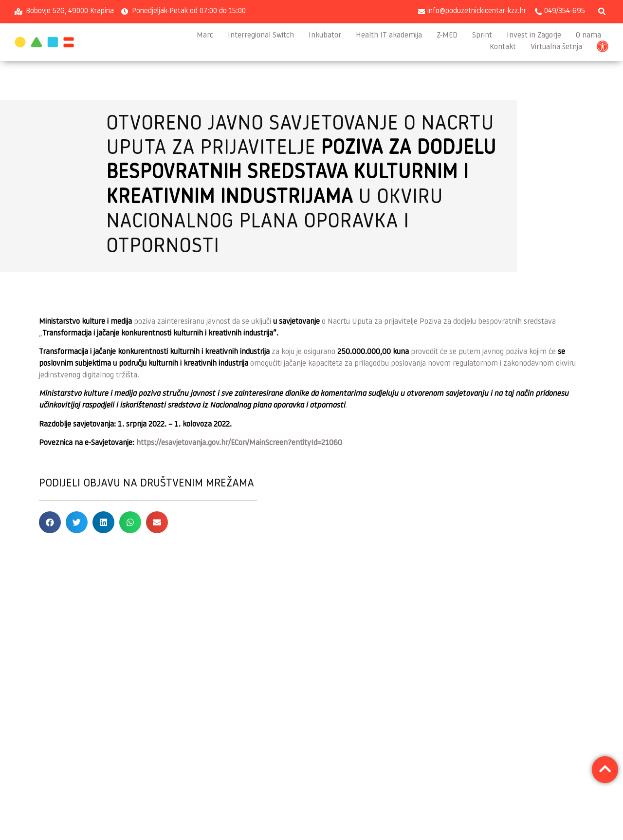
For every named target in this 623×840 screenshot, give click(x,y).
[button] (602, 12)
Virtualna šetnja (556, 47)
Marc (205, 36)
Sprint (482, 36)
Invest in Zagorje (534, 36)
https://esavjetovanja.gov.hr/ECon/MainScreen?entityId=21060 (239, 443)
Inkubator (325, 36)
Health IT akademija (389, 36)
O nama (588, 36)
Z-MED (447, 36)
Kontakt (503, 47)
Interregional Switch (261, 36)
